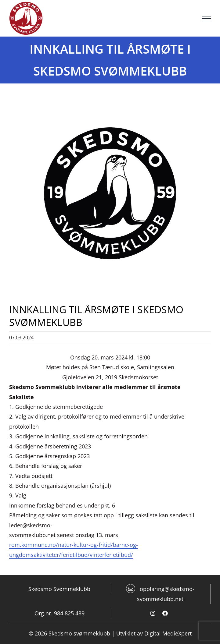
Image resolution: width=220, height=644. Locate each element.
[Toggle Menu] (206, 19)
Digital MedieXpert (168, 633)
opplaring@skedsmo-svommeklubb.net (160, 593)
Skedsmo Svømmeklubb (59, 589)
